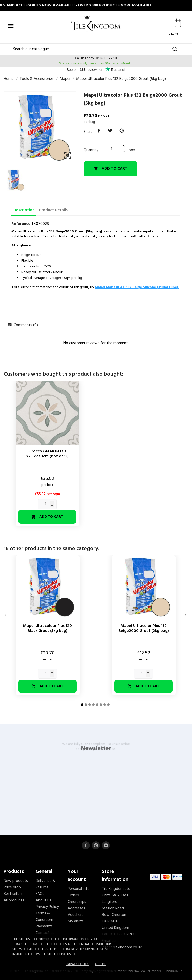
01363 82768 (106, 58)
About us (43, 900)
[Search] (96, 49)
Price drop (12, 887)
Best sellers (13, 894)
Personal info (79, 889)
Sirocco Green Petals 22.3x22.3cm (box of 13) (47, 454)
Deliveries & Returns (45, 884)
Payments (44, 926)
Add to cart (111, 169)
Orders (73, 895)
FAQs (40, 894)
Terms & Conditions (45, 917)
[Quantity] (115, 149)
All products (14, 900)
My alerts (76, 921)
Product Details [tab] (53, 210)
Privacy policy (77, 964)
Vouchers (76, 915)
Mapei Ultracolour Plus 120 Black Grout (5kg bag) (48, 628)
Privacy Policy (47, 907)
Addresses (76, 908)
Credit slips (77, 902)
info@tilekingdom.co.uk (122, 947)
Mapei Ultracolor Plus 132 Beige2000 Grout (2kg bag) (144, 628)
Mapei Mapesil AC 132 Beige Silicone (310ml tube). (137, 287)
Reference (21, 224)
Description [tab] (24, 210)
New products (16, 881)
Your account (77, 876)
